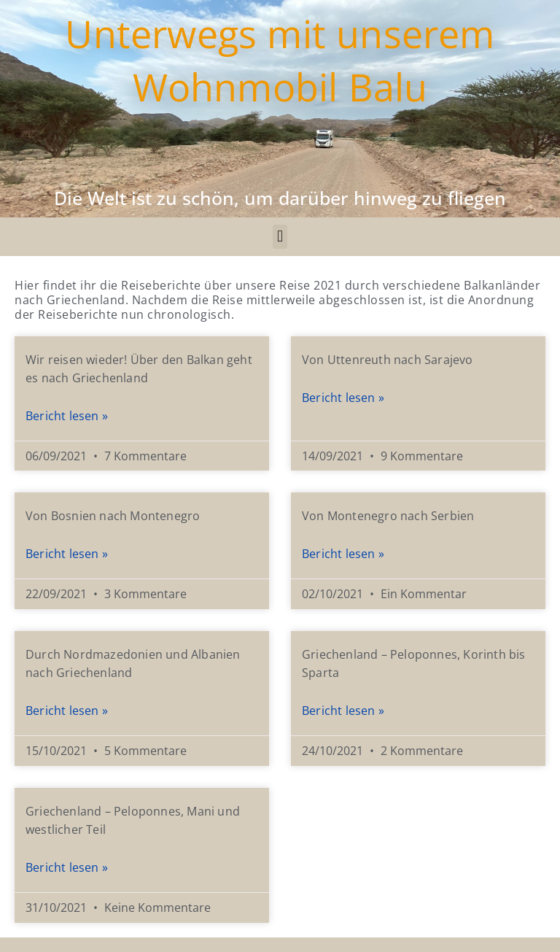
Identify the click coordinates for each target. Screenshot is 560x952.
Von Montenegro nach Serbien (388, 516)
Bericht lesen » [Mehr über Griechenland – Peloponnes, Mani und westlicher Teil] (67, 867)
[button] (280, 237)
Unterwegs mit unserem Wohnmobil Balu (280, 60)
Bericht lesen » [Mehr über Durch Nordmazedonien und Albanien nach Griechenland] (67, 711)
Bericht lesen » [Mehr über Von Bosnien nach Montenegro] (67, 554)
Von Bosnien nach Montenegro (113, 516)
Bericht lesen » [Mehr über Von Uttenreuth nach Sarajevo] (343, 398)
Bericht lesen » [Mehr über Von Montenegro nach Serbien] (343, 554)
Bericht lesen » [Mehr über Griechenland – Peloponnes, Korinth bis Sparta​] (343, 711)
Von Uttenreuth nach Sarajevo (388, 360)
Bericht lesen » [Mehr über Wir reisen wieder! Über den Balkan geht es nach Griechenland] (67, 416)
